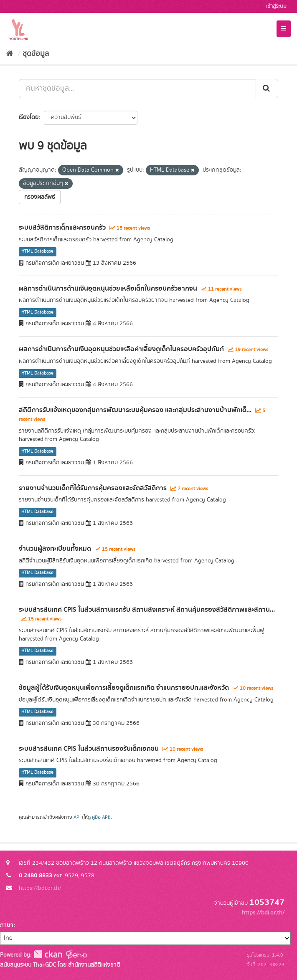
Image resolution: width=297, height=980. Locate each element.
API (77, 817)
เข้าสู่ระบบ (276, 6)
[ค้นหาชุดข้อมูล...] (137, 89)
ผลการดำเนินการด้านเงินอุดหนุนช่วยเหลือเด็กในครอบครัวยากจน (108, 289)
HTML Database (37, 252)
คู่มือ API (100, 817)
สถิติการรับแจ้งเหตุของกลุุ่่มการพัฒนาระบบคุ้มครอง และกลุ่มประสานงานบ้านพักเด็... (135, 410)
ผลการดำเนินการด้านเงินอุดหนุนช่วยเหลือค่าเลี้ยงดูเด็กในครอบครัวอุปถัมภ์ (121, 349)
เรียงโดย (29, 117)
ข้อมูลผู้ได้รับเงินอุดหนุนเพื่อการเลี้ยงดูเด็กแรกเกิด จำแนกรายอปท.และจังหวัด (124, 688)
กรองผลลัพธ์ (40, 197)
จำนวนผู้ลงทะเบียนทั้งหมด (55, 549)
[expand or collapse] (284, 29)
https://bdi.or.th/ (40, 888)
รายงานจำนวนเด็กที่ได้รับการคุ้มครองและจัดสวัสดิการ (93, 488)
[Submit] (267, 89)
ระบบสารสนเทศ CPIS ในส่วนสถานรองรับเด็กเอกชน (89, 749)
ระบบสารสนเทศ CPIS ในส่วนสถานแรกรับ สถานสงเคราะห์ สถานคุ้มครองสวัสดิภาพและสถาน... (147, 610)
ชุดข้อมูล (36, 54)
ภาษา (7, 925)
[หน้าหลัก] (10, 54)
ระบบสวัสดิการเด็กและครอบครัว (62, 228)
